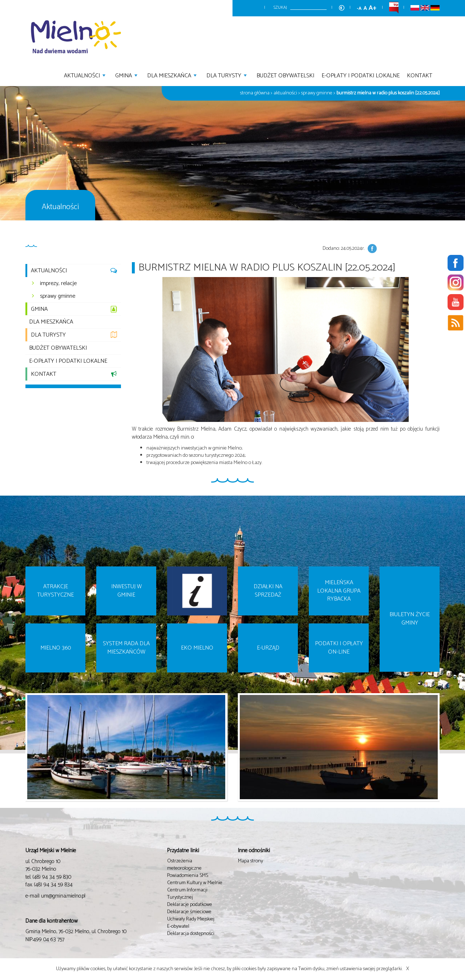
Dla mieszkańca (173, 75)
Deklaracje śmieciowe (189, 912)
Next (444, 753)
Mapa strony (250, 861)
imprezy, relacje (58, 283)
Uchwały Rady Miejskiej (191, 919)
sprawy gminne (58, 296)
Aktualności (86, 75)
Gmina (127, 75)
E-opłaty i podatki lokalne (361, 75)
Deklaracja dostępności (191, 934)
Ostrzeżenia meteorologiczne (184, 865)
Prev (21, 753)
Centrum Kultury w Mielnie (195, 883)
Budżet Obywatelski (285, 75)
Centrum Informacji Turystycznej (187, 894)
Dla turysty (227, 75)
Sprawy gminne (317, 93)
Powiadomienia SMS (188, 876)
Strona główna (255, 93)
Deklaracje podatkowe (190, 905)
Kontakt (420, 75)
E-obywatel (178, 926)
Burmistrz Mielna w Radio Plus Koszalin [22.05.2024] (388, 93)
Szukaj (280, 7)
